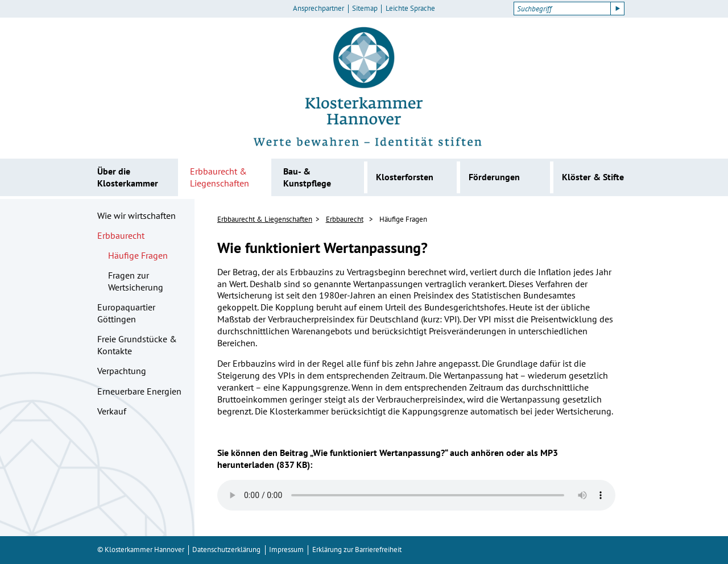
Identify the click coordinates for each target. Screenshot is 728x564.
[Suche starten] (618, 9)
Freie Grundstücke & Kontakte (137, 345)
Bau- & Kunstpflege (307, 177)
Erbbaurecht (121, 235)
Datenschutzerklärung (226, 550)
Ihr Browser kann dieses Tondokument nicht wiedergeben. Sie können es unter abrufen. (416, 495)
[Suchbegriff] (562, 9)
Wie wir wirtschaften (136, 215)
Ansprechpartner (318, 9)
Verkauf (112, 411)
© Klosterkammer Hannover (141, 550)
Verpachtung (122, 371)
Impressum (286, 550)
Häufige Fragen (138, 255)
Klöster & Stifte (593, 177)
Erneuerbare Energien (139, 391)
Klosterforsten (405, 177)
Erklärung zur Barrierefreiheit (357, 550)
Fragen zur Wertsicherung (136, 281)
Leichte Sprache (410, 9)
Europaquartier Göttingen (126, 313)
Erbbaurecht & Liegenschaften (220, 177)
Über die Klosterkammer (128, 177)
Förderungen (494, 177)
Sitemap (365, 9)
